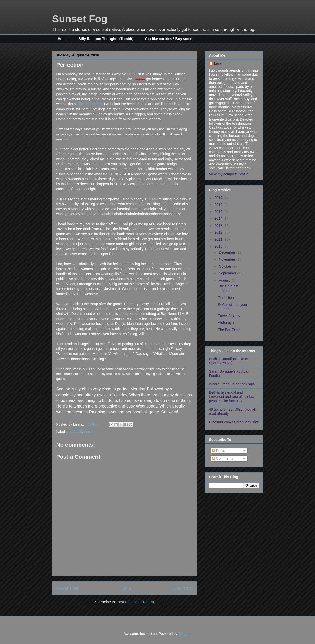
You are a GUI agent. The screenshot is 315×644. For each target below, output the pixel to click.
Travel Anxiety (229, 316)
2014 (219, 218)
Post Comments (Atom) (135, 602)
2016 (219, 205)
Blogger (184, 634)
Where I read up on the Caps (232, 384)
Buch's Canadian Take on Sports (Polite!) (229, 361)
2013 (219, 226)
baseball (75, 432)
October (226, 266)
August (225, 280)
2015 (219, 212)
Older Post (182, 588)
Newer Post (67, 588)
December (227, 252)
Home (63, 39)
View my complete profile (229, 174)
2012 (219, 232)
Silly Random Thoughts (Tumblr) (106, 39)
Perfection (226, 298)
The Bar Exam (229, 330)
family (88, 432)
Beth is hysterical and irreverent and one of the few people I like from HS (232, 397)
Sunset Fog (80, 19)
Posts (219, 451)
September (228, 273)
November (227, 259)
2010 (219, 246)
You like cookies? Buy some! (169, 39)
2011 (219, 239)
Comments (223, 458)
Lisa (218, 63)
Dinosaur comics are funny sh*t (234, 422)
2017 (219, 198)
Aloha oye (226, 323)
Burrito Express (90, 104)
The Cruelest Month (228, 288)
